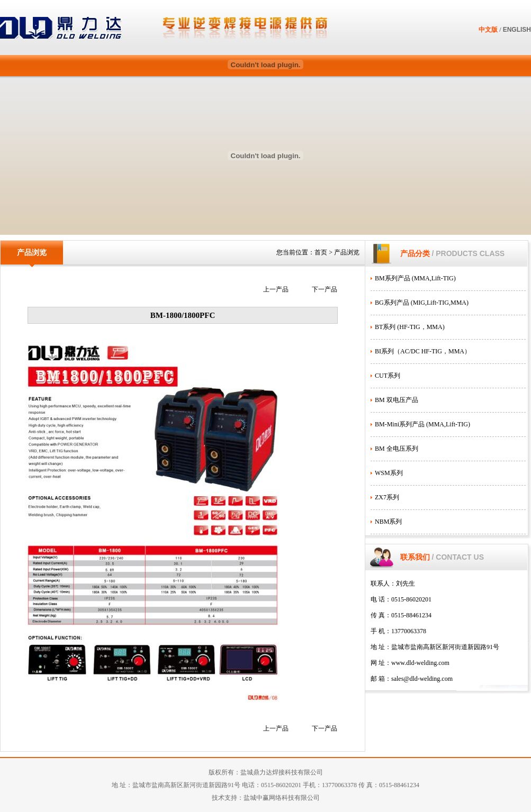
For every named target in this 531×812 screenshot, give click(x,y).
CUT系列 (388, 376)
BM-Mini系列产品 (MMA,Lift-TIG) (422, 424)
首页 (321, 252)
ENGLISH (517, 30)
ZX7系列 (387, 497)
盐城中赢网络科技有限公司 (282, 798)
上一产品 (276, 289)
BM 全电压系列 (397, 449)
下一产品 (325, 289)
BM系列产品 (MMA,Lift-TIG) (415, 278)
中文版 (488, 30)
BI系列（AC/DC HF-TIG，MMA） (423, 351)
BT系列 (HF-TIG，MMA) (410, 327)
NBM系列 (388, 522)
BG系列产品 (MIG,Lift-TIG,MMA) (422, 303)
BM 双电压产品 (397, 400)
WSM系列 (389, 473)
